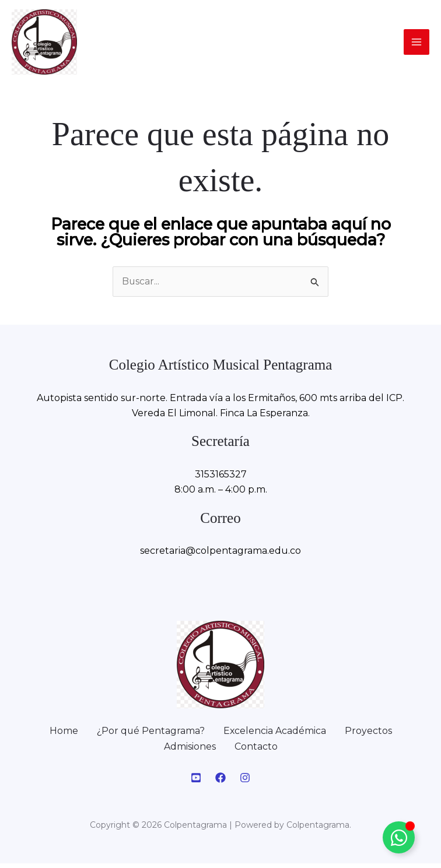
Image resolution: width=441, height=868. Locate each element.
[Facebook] (220, 782)
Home (63, 735)
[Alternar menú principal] (416, 44)
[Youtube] (196, 782)
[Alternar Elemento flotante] (399, 837)
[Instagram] (245, 782)
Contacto (256, 751)
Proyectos (369, 735)
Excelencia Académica (275, 735)
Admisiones (190, 751)
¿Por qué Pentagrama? (150, 735)
